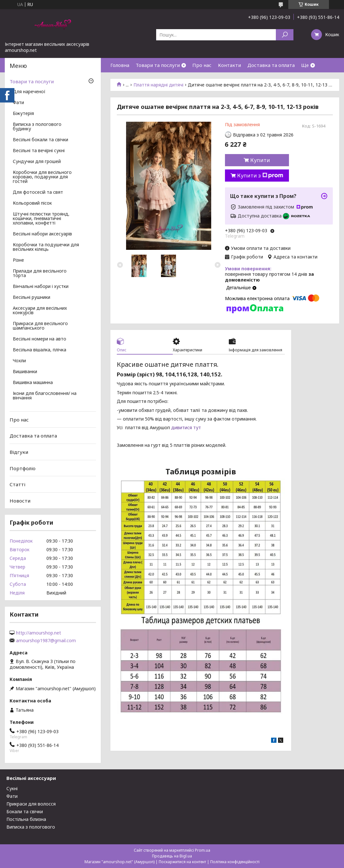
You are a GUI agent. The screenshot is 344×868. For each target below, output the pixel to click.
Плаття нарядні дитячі (158, 85)
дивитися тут (186, 427)
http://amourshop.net (39, 633)
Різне (18, 260)
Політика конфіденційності (235, 862)
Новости (20, 501)
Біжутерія (23, 114)
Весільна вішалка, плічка (40, 350)
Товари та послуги (158, 65)
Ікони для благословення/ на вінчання (45, 396)
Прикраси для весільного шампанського (40, 326)
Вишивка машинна (33, 383)
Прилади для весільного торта (40, 274)
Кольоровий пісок (32, 203)
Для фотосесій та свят (38, 192)
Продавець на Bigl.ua (172, 856)
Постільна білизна (26, 819)
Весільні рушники (32, 298)
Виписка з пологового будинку (37, 127)
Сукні (12, 788)
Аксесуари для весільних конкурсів (40, 311)
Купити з (260, 176)
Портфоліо (23, 468)
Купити (260, 160)
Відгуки (19, 452)
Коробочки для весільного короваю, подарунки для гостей (42, 177)
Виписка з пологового (31, 827)
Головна (120, 65)
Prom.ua (203, 850)
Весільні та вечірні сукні (39, 151)
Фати (18, 103)
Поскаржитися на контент (182, 862)
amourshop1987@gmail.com (46, 641)
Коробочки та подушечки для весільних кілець (46, 247)
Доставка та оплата (271, 65)
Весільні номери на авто (40, 339)
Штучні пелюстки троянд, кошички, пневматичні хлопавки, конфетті (41, 219)
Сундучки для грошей (37, 162)
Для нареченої (29, 92)
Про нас (202, 65)
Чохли (19, 361)
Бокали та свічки (25, 811)
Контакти (229, 65)
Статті (17, 484)
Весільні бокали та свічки (40, 140)
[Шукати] (285, 35)
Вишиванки (25, 372)
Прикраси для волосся (31, 804)
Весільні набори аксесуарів (42, 234)
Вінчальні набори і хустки (41, 287)
